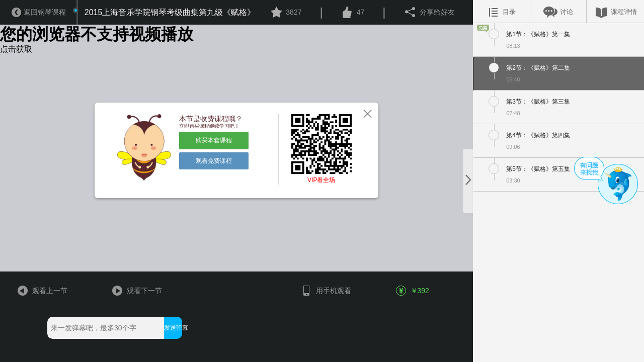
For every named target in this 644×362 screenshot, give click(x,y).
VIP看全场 (321, 180)
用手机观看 (326, 291)
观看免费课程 (214, 161)
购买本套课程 (214, 140)
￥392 (413, 291)
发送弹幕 (173, 328)
